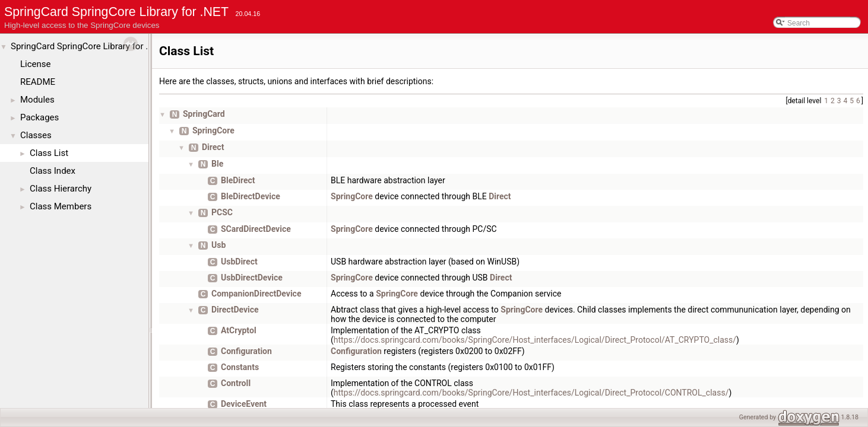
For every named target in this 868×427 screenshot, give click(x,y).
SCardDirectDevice (256, 229)
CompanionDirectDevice (256, 294)
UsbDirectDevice (252, 278)
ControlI (236, 383)
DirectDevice (235, 310)
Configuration (246, 351)
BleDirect (238, 180)
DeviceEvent (244, 404)
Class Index (53, 171)
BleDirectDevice (251, 196)
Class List (49, 153)
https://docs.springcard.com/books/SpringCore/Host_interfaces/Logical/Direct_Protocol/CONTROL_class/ (531, 393)
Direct (213, 147)
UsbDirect (239, 262)
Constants (240, 367)
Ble (217, 164)
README (38, 82)
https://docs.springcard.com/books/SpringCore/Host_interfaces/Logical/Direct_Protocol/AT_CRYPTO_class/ (535, 340)
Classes (36, 135)
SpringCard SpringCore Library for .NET (88, 46)
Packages (39, 117)
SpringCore (213, 130)
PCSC (222, 212)
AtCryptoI (239, 330)
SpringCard (204, 114)
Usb (218, 245)
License (36, 64)
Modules (37, 100)
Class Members (61, 206)
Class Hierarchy (61, 189)
